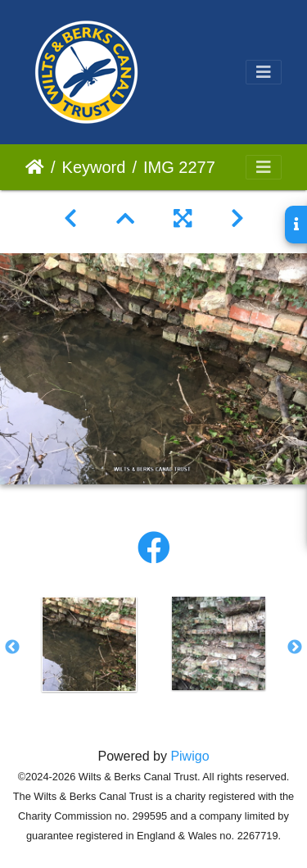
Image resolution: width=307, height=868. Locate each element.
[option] (89, 644)
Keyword (94, 167)
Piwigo (190, 756)
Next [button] (295, 648)
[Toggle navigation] (264, 72)
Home (35, 167)
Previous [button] (12, 648)
